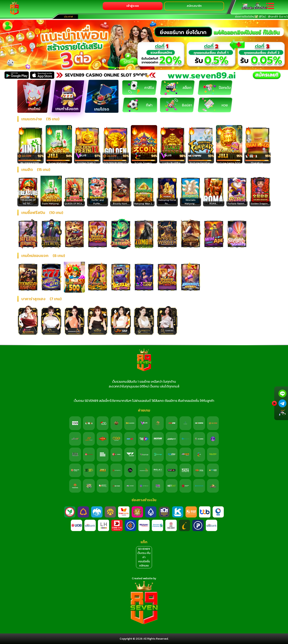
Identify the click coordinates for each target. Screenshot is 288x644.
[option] (144, 50)
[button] (136, 76)
